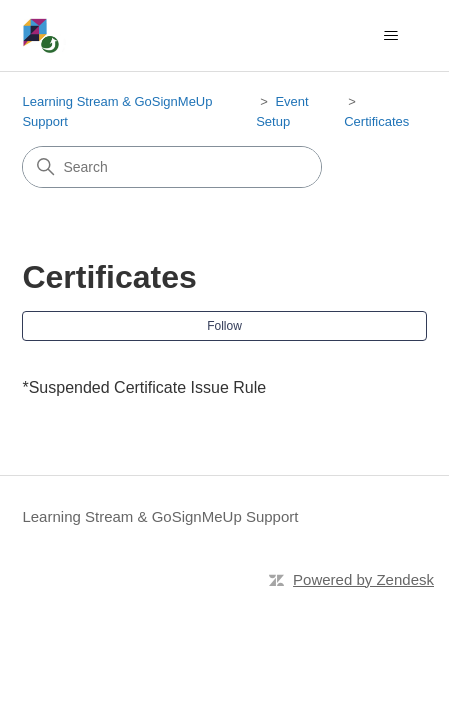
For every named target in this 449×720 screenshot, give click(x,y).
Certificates (376, 121)
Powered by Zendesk (363, 579)
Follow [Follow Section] (224, 326)
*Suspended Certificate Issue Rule (144, 387)
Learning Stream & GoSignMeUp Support (160, 516)
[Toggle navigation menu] (391, 36)
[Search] (172, 167)
